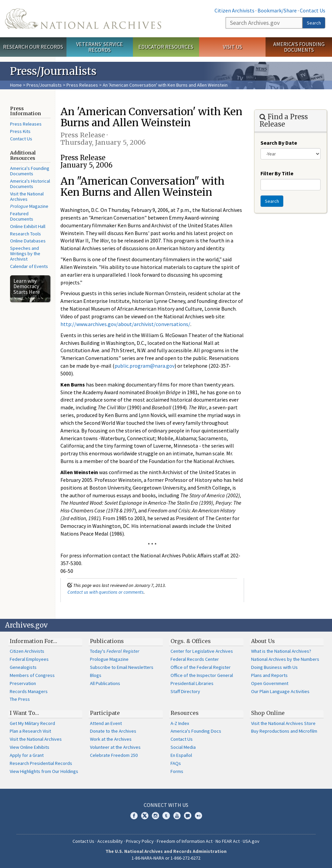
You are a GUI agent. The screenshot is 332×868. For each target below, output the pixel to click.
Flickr (198, 816)
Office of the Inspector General (202, 675)
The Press (20, 699)
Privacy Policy (140, 841)
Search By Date (279, 143)
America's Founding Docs (196, 731)
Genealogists (23, 667)
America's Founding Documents (299, 47)
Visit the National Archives (27, 196)
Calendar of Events (29, 266)
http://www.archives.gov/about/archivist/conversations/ (125, 324)
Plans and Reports (269, 675)
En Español (181, 755)
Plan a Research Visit (30, 731)
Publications (107, 641)
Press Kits (20, 131)
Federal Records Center (195, 659)
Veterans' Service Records (100, 47)
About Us (263, 641)
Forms (177, 771)
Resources (185, 713)
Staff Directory (185, 691)
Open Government (270, 683)
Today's (115, 651)
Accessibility (110, 841)
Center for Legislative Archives (202, 651)
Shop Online (268, 713)
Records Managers (29, 691)
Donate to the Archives (113, 731)
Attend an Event (106, 723)
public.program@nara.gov (145, 366)
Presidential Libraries (192, 683)
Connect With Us (166, 805)
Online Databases (28, 241)
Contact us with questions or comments (106, 592)
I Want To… (24, 713)
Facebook (134, 816)
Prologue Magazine (109, 659)
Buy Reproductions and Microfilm (284, 731)
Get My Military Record (32, 723)
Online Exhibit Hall (28, 226)
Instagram (155, 816)
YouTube (177, 816)
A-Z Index (180, 723)
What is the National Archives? (281, 651)
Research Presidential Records (41, 763)
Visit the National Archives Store (283, 723)
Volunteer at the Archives (115, 747)
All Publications (105, 683)
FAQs (176, 763)
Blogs (96, 675)
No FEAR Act (228, 841)
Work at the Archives (111, 739)
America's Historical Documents (30, 184)
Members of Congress (32, 675)
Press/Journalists (44, 85)
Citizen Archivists (234, 10)
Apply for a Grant (27, 755)
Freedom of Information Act (185, 841)
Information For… (33, 641)
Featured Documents (22, 216)
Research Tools (26, 234)
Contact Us (313, 10)
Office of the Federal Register (201, 667)
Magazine (29, 206)
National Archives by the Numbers (285, 659)
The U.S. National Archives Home (83, 19)
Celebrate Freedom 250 (114, 755)
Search (314, 23)
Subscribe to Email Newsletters (122, 667)
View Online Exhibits (30, 747)
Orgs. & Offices (191, 641)
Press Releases (82, 85)
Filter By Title (277, 173)
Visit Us (232, 47)
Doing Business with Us (274, 667)
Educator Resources (166, 47)
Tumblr (166, 816)
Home (16, 85)
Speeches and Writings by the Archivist (25, 254)
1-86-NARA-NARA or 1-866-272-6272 (166, 858)
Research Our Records (33, 47)
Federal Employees (29, 659)
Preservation (23, 683)
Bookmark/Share (277, 10)
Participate (105, 713)
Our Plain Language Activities (280, 691)
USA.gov (251, 841)
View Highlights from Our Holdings (44, 771)
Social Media (183, 747)
